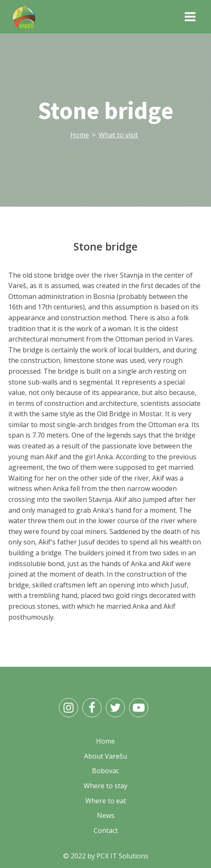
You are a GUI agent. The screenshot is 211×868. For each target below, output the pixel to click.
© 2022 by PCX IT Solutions (106, 856)
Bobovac (105, 771)
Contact (106, 830)
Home (80, 135)
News (106, 815)
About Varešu (105, 756)
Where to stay (105, 786)
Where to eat (106, 801)
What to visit (118, 135)
